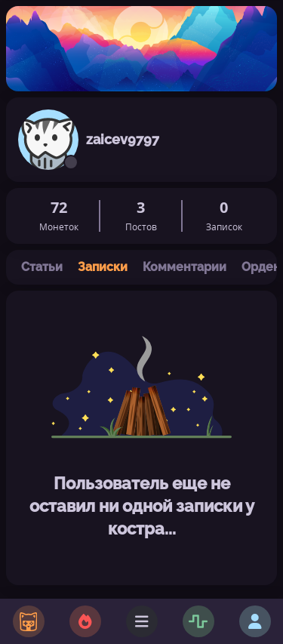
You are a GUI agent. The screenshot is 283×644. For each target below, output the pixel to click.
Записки (103, 267)
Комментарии (185, 267)
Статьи (42, 267)
